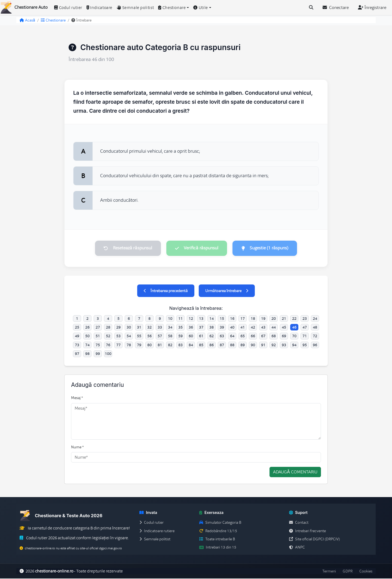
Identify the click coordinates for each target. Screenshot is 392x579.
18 (253, 319)
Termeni (329, 572)
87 (222, 345)
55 (139, 337)
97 (77, 354)
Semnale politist (135, 8)
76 (108, 345)
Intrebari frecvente (307, 531)
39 (222, 328)
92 (274, 345)
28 (108, 328)
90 (253, 345)
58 (170, 337)
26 (87, 328)
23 (305, 319)
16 (232, 319)
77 (118, 345)
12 (191, 319)
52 (108, 337)
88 (232, 345)
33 (160, 328)
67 (263, 337)
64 (232, 337)
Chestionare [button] (172, 8)
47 (305, 328)
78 (129, 345)
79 (139, 345)
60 (191, 337)
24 (315, 319)
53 (118, 337)
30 (129, 328)
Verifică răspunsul (197, 248)
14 (212, 319)
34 (170, 328)
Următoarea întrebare (227, 291)
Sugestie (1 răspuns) (267, 248)
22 (294, 319)
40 (232, 328)
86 (212, 345)
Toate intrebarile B (217, 540)
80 (149, 345)
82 (170, 345)
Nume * (77, 448)
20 (274, 319)
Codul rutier (68, 8)
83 (180, 345)
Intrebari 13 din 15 (218, 548)
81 (160, 345)
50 (87, 337)
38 (212, 328)
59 (180, 337)
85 (201, 345)
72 (315, 337)
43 (263, 328)
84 (191, 345)
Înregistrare (372, 8)
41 (243, 328)
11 (180, 319)
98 (87, 354)
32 (149, 328)
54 (129, 337)
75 (98, 345)
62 (212, 337)
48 (315, 328)
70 (294, 337)
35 (180, 328)
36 (191, 328)
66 (253, 337)
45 (284, 328)
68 (274, 337)
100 (108, 354)
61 (201, 337)
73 (77, 345)
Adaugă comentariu (295, 473)
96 (315, 345)
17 (243, 319)
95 (305, 345)
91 (263, 345)
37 (201, 328)
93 (284, 345)
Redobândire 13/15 (218, 531)
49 (77, 337)
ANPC (297, 548)
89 (243, 345)
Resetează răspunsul (126, 248)
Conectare (336, 8)
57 (160, 337)
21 (284, 319)
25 (77, 328)
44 (274, 328)
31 (139, 328)
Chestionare (53, 20)
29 (118, 328)
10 (170, 319)
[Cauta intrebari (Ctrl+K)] (311, 8)
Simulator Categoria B (220, 523)
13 (201, 319)
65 (243, 337)
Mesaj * (77, 399)
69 (284, 337)
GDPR (348, 572)
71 (305, 337)
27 (98, 328)
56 (149, 337)
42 (253, 328)
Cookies (366, 572)
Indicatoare (99, 8)
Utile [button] (201, 8)
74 (87, 345)
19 (263, 319)
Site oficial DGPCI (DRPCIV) (314, 540)
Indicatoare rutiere (157, 531)
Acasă (27, 20)
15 (222, 319)
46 (294, 328)
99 (98, 354)
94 (294, 345)
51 (98, 337)
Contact (299, 523)
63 (222, 337)
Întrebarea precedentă (166, 291)
